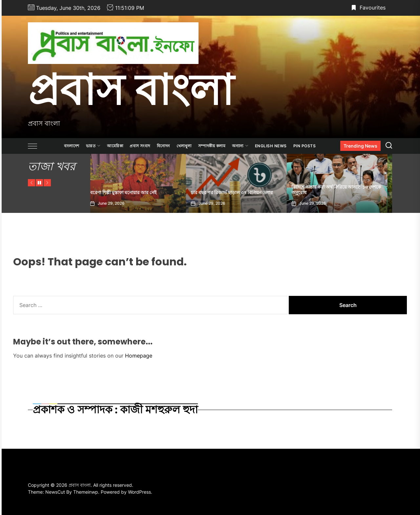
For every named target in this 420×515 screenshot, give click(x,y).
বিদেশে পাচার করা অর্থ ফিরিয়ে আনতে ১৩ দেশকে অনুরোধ (341, 190)
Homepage (139, 356)
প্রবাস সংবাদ (140, 146)
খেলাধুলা (184, 146)
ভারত (93, 146)
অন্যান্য (240, 146)
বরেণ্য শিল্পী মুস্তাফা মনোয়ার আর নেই (128, 193)
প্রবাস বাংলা (131, 90)
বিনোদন (163, 146)
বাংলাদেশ (72, 146)
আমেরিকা (115, 146)
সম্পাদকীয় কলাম (212, 146)
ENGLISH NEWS (271, 146)
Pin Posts (305, 146)
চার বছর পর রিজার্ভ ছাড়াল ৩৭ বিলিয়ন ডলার (237, 193)
